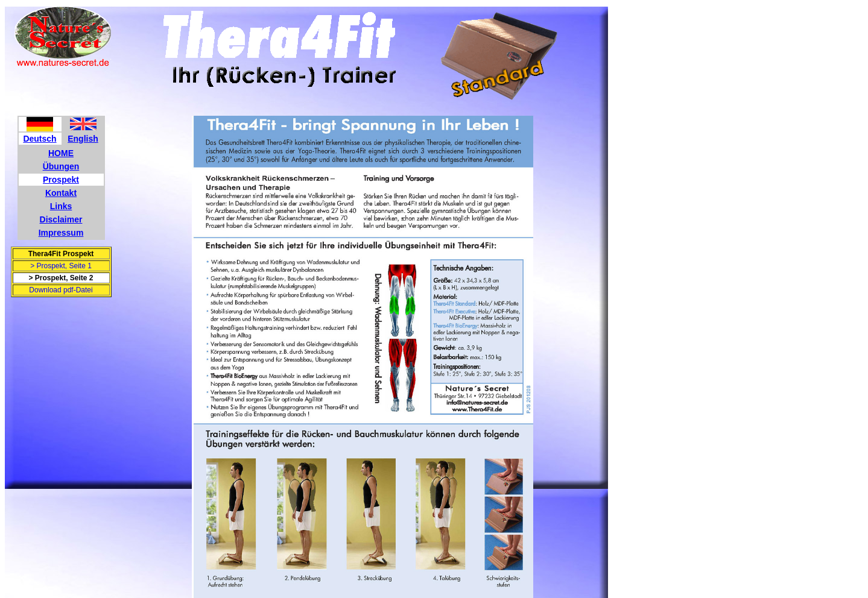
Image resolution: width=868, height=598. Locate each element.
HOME (61, 153)
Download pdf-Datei (61, 290)
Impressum (61, 233)
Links (61, 206)
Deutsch (40, 139)
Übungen (61, 166)
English (83, 139)
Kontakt (61, 193)
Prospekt (61, 180)
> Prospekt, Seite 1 (61, 266)
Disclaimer (61, 219)
